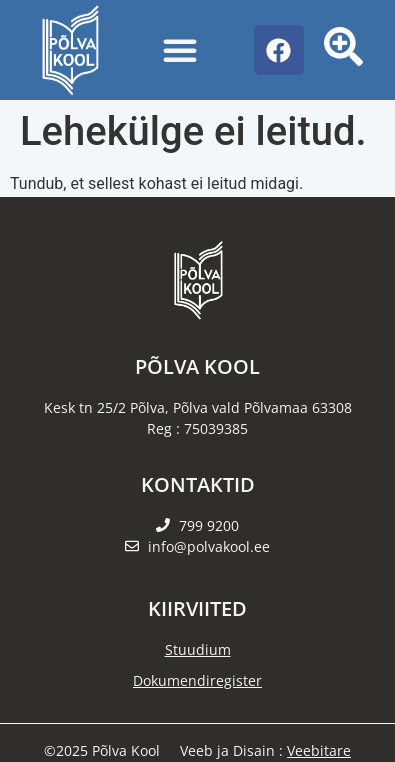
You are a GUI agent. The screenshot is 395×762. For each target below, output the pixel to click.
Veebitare (319, 750)
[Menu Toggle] (180, 50)
